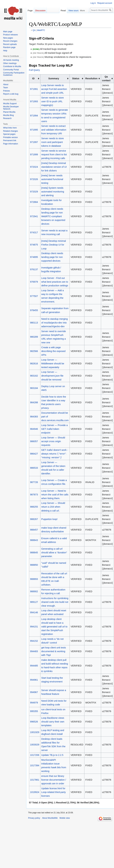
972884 (34, 202)
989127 (34, 602)
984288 (34, 402)
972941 (34, 216)
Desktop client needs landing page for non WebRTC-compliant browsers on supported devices (53, 216)
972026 (34, 179)
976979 (34, 282)
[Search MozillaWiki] (101, 10)
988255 (34, 507)
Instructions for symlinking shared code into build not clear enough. (55, 602)
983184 (34, 388)
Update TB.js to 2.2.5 (52, 755)
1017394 (35, 765)
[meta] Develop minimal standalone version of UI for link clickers (54, 167)
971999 (34, 154)
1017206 (35, 755)
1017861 (35, 780)
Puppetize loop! (49, 519)
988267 (34, 519)
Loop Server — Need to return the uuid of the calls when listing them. (55, 495)
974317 (34, 232)
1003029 (35, 745)
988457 (34, 530)
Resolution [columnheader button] (91, 78)
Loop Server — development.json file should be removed (52, 376)
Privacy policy (34, 818)
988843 (34, 540)
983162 (34, 376)
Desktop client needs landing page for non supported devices (52, 257)
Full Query (34, 70)
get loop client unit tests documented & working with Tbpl (53, 651)
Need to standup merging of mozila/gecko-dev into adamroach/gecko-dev (54, 323)
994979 (34, 703)
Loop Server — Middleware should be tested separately (53, 364)
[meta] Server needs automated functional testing (52, 179)
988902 (34, 591)
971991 (34, 89)
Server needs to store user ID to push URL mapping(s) (53, 101)
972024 (34, 167)
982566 (34, 351)
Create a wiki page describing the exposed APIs (53, 351)
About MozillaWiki (50, 818)
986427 (34, 454)
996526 (34, 722)
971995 (34, 130)
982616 (34, 364)
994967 (34, 692)
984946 (34, 429)
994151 (34, 627)
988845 (34, 553)
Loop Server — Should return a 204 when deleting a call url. (53, 507)
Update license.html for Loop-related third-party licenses (53, 792)
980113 (34, 323)
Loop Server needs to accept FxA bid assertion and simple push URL (54, 89)
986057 (34, 441)
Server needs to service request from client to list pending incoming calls (54, 154)
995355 (34, 711)
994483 (34, 651)
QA (34, 30)
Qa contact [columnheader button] (106, 79)
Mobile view (65, 818)
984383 (34, 417)
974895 (34, 257)
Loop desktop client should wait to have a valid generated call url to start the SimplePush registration (54, 627)
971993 (34, 101)
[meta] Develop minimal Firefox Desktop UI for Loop (53, 245)
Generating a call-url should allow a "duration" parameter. (54, 553)
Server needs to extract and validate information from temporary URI (54, 130)
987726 (34, 482)
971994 (34, 116)
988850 (34, 565)
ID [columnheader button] (33, 78)
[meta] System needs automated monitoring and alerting (53, 192)
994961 (34, 680)
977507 (34, 296)
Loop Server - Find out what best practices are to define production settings (55, 282)
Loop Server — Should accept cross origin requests (53, 441)
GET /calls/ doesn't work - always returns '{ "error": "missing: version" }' (55, 454)
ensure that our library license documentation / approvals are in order (54, 780)
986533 (34, 468)
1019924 (35, 792)
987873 (34, 495)
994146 (34, 612)
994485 (34, 666)
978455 (34, 310)
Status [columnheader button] (76, 78)
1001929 (35, 732)
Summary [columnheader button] (54, 78)
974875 (34, 245)
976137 (34, 269)
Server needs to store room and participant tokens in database (53, 142)
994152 (34, 641)
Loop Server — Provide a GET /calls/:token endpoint (54, 429)
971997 (34, 142)
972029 (34, 192)
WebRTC (41, 30)
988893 (34, 579)
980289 (34, 337)
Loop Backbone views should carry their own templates (53, 722)
